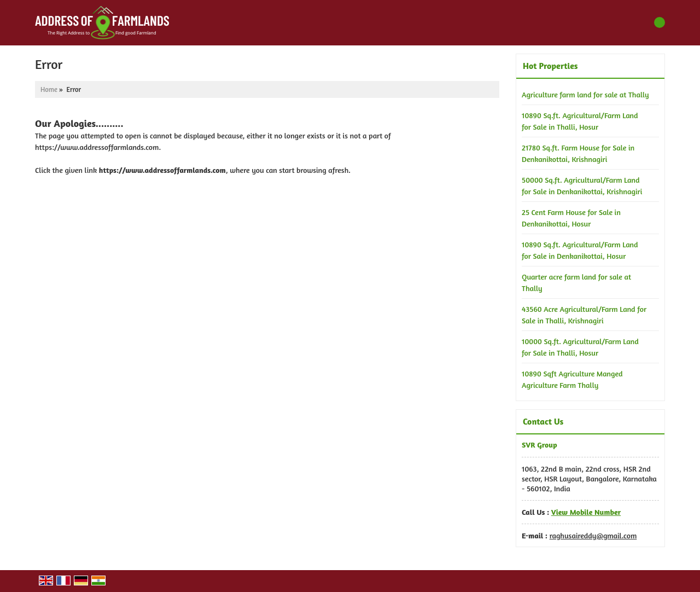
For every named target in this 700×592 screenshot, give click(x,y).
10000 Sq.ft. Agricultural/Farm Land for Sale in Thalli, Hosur (580, 347)
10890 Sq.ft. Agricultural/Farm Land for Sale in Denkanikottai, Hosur (580, 250)
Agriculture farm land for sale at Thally (585, 94)
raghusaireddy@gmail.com (593, 535)
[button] (586, 512)
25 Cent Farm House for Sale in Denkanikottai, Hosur (571, 218)
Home (49, 89)
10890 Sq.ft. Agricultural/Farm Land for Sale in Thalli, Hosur (580, 121)
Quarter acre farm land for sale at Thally (576, 282)
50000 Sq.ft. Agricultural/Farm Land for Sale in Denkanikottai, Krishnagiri (582, 185)
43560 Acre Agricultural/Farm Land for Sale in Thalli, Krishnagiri (584, 315)
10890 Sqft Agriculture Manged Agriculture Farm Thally (572, 379)
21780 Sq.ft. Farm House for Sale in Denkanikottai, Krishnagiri (578, 153)
